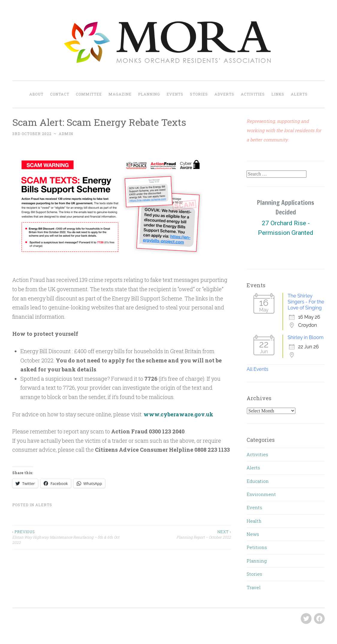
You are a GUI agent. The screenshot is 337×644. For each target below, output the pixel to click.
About (36, 94)
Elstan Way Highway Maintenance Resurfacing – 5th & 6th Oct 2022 (67, 537)
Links (278, 94)
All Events (257, 369)
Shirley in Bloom (306, 337)
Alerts (299, 94)
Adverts (224, 94)
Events (175, 94)
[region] (286, 228)
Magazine (120, 94)
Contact (60, 94)
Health (254, 521)
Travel (254, 587)
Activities (253, 94)
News (253, 534)
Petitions (257, 547)
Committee (89, 94)
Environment (261, 494)
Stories (199, 94)
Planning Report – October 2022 (176, 534)
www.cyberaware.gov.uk (178, 414)
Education (258, 481)
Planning (149, 94)
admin (66, 134)
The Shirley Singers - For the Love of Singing (306, 302)
